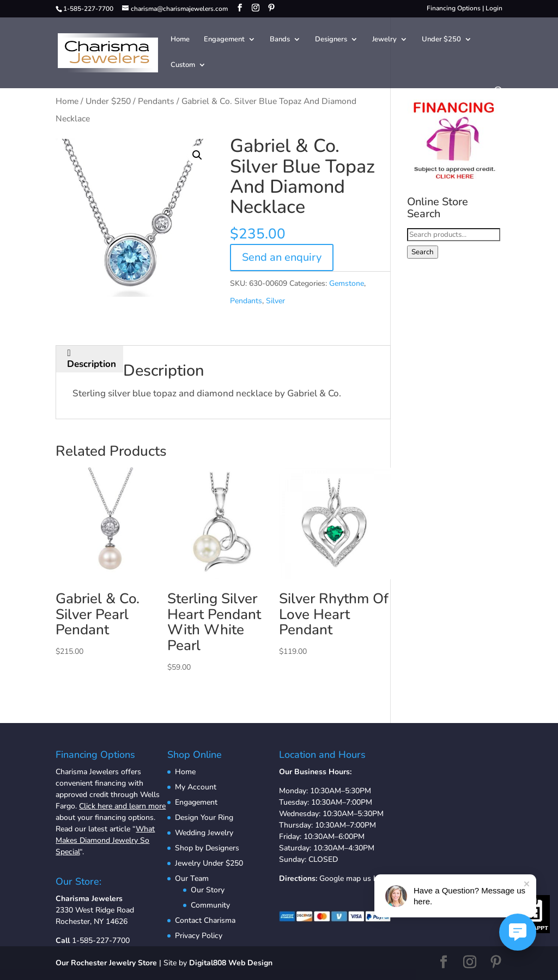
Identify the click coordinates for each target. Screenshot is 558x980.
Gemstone (347, 283)
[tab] (92, 359)
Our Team (192, 878)
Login (494, 8)
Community (210, 905)
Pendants (156, 101)
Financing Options (454, 8)
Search (423, 252)
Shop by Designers (207, 848)
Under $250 (441, 40)
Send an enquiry (282, 257)
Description (92, 364)
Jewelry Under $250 (209, 863)
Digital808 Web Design (231, 963)
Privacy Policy (199, 936)
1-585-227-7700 (101, 941)
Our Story (208, 890)
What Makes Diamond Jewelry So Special (105, 840)
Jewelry (384, 40)
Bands (280, 40)
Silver (275, 301)
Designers (331, 40)
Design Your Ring (204, 817)
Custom (183, 65)
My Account (196, 787)
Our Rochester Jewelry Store (106, 963)
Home (180, 40)
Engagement (224, 40)
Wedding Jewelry (204, 833)
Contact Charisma (205, 920)
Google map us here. (354, 878)
